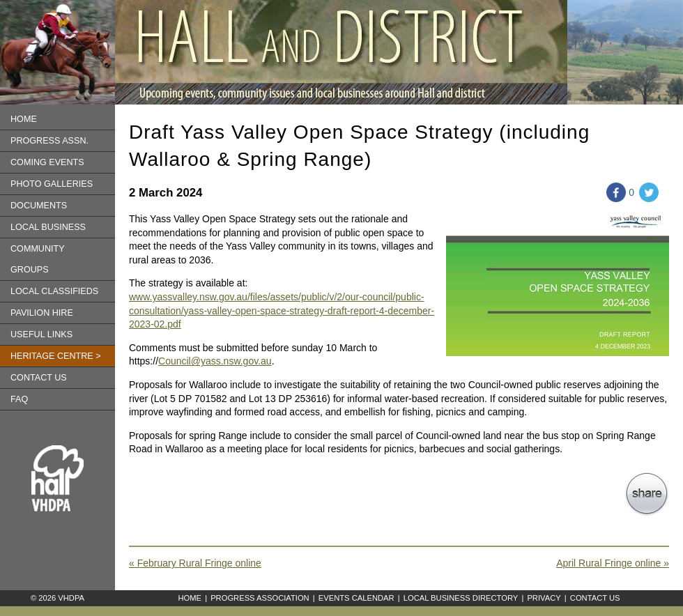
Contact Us (595, 598)
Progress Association (260, 598)
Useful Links (41, 334)
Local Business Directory (461, 598)
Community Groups (38, 259)
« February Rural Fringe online (195, 563)
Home (24, 119)
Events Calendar (356, 598)
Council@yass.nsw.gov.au (215, 361)
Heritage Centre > (56, 356)
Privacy (544, 598)
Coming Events (47, 162)
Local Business (48, 227)
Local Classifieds (54, 291)
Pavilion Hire (42, 313)
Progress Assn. (49, 141)
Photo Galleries (52, 184)
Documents (39, 206)
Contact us (39, 378)
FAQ (19, 399)
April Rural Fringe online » (613, 563)
